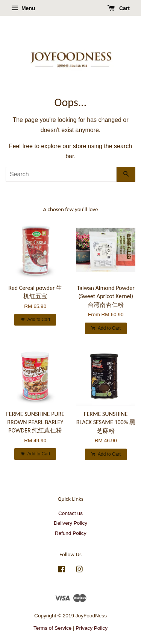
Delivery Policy (70, 523)
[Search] (61, 174)
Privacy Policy (92, 628)
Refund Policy (71, 533)
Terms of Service (52, 628)
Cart (119, 8)
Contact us (70, 513)
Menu (23, 8)
